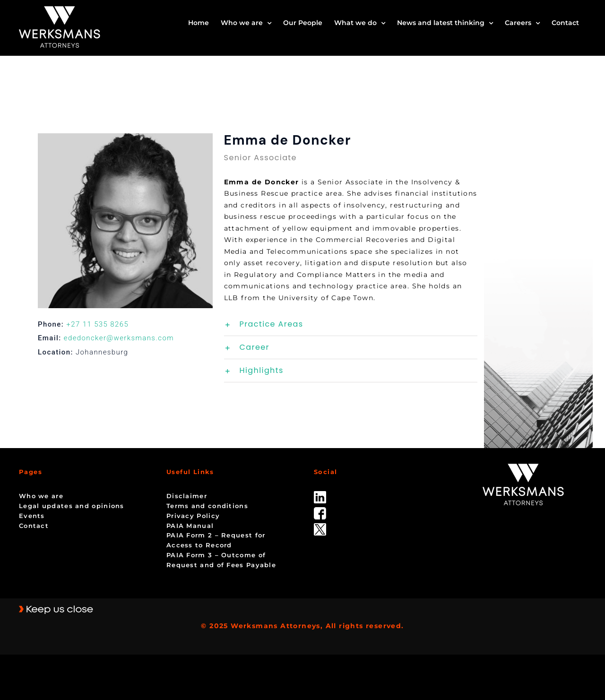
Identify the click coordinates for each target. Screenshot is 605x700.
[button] (351, 324)
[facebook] (320, 510)
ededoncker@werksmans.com (119, 338)
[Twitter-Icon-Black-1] (320, 527)
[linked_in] (320, 494)
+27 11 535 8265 (97, 324)
